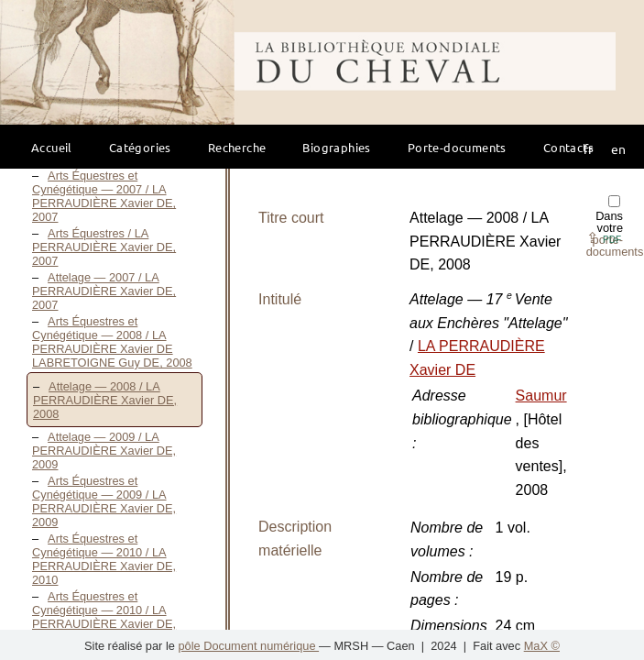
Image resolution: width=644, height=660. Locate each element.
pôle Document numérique (248, 646)
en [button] (618, 148)
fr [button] (588, 148)
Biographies (336, 147)
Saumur (541, 396)
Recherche (237, 147)
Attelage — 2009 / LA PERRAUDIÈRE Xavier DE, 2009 (104, 451)
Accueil (52, 147)
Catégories (140, 147)
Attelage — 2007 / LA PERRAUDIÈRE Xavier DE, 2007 (104, 291)
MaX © (542, 646)
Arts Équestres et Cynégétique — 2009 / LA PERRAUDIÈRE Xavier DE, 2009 (104, 501)
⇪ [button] (604, 238)
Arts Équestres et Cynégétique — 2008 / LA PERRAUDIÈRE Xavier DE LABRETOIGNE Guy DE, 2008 (112, 342)
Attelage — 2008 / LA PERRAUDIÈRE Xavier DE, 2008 (105, 400)
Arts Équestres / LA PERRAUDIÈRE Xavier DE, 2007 (104, 247)
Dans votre (615, 227)
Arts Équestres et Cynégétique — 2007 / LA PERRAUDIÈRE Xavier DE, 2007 (104, 196)
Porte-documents (457, 147)
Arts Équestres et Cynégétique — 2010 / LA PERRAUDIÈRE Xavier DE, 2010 (104, 559)
